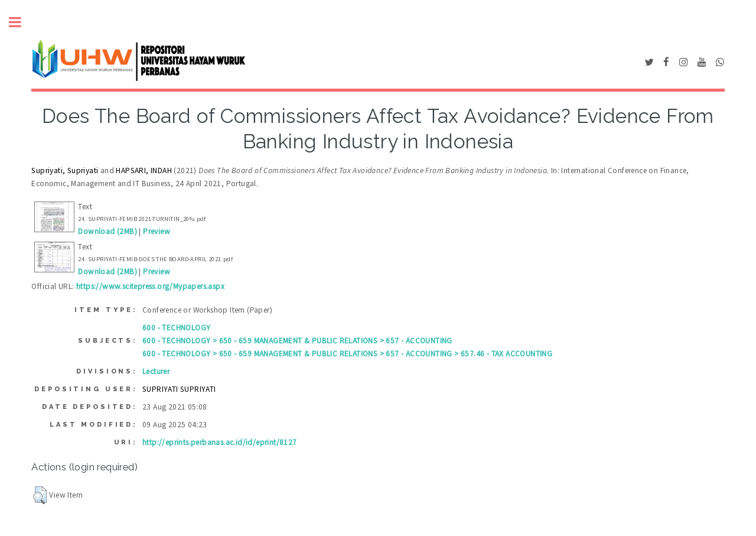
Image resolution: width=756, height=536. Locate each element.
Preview (157, 231)
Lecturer (156, 371)
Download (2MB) (107, 231)
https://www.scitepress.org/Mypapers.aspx (150, 286)
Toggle (21, 22)
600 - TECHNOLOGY (176, 328)
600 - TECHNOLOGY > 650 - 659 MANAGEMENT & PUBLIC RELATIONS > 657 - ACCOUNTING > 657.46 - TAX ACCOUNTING (347, 354)
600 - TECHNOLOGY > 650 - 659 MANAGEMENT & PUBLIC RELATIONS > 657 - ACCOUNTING (297, 341)
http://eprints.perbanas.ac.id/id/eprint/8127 (220, 442)
